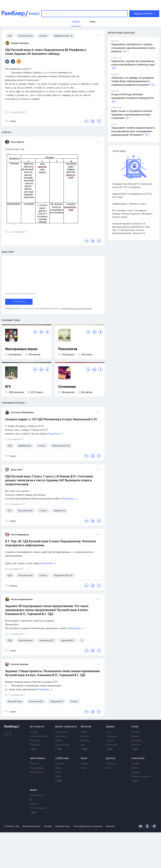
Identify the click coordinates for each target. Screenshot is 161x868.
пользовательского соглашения (76, 309)
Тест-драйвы (37, 768)
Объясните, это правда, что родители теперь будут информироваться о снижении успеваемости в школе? (133, 81)
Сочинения (67, 387)
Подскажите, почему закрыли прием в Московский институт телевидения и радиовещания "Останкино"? (133, 131)
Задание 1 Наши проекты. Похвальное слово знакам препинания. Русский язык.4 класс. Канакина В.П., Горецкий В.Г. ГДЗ (53, 673)
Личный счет (62, 745)
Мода (84, 732)
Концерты (111, 736)
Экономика (61, 732)
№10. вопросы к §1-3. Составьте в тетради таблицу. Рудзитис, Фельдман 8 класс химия (132, 214)
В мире (34, 732)
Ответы (85, 764)
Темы (83, 768)
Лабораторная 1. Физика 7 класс (129, 204)
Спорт (135, 727)
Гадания (136, 772)
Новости (34, 764)
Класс (84, 758)
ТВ (31, 800)
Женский (86, 727)
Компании (61, 736)
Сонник (135, 764)
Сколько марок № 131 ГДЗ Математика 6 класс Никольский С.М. (51, 420)
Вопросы (111, 764)
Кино (109, 732)
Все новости (37, 727)
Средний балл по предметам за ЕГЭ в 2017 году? (132, 195)
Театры (110, 741)
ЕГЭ (8, 387)
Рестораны (112, 745)
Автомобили (37, 758)
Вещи (58, 772)
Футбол (136, 732)
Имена (135, 768)
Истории (60, 764)
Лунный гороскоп (141, 777)
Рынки (59, 741)
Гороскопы (138, 758)
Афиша (110, 727)
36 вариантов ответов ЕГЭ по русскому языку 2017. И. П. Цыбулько (132, 186)
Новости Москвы (39, 736)
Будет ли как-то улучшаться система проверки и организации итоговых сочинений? (132, 115)
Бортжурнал (37, 772)
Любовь (85, 741)
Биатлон (136, 745)
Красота (85, 736)
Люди (58, 768)
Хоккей (135, 736)
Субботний (62, 758)
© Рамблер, (9, 826)
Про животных (38, 808)
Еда (83, 745)
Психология (68, 349)
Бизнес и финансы (66, 727)
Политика (35, 741)
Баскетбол (137, 741)
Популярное (37, 795)
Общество (35, 745)
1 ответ (11, 121)
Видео (34, 790)
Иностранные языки (21, 349)
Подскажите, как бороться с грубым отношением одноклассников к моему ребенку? (133, 48)
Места (59, 777)
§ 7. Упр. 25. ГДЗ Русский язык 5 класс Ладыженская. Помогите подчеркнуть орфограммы (51, 543)
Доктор (111, 758)
